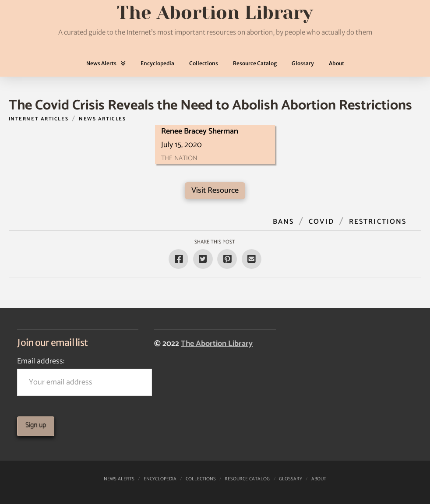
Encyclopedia (160, 479)
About (319, 479)
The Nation (179, 158)
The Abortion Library (217, 344)
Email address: (78, 375)
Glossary (291, 479)
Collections (201, 479)
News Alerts (119, 479)
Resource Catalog (247, 479)
